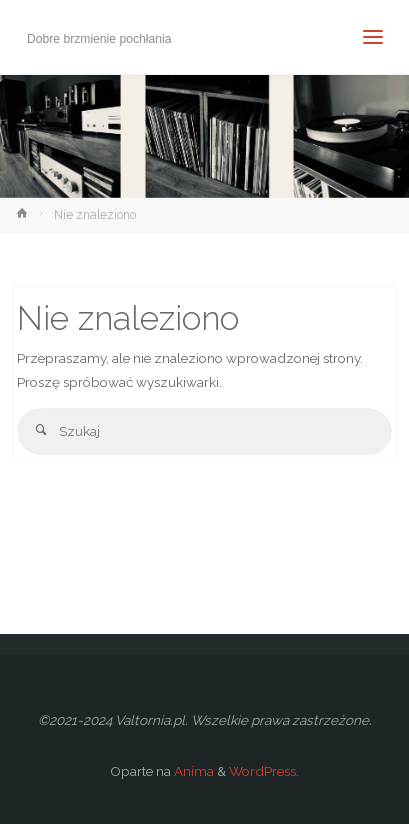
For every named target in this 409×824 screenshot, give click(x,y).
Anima (192, 771)
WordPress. (264, 771)
